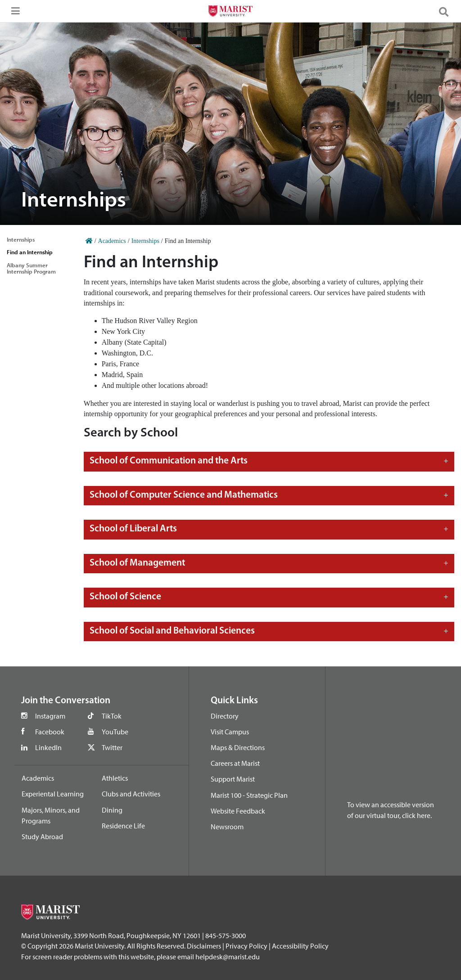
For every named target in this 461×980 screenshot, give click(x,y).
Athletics (115, 778)
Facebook (50, 732)
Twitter (112, 747)
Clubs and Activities (131, 794)
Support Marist (233, 779)
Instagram (50, 716)
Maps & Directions (238, 747)
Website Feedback (238, 811)
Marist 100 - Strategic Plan (249, 795)
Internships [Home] (145, 241)
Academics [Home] (112, 241)
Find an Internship (30, 252)
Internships (21, 239)
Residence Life (123, 826)
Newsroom (227, 827)
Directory (225, 716)
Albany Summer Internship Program (31, 268)
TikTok (112, 716)
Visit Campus (230, 732)
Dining (112, 810)
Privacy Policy (246, 946)
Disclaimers (204, 946)
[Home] (89, 241)
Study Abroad (42, 836)
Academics (38, 778)
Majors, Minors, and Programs (51, 815)
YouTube (115, 732)
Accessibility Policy (300, 946)
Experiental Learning (53, 794)
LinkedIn (48, 747)
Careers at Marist (235, 763)
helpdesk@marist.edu (228, 957)
